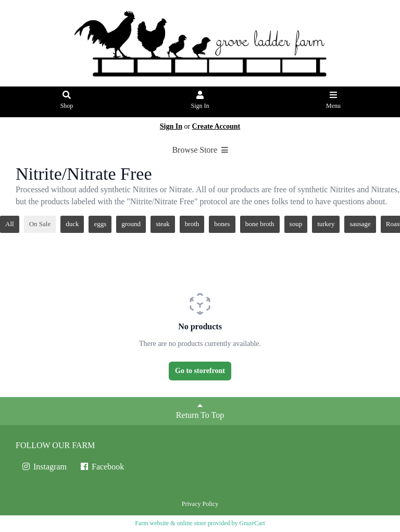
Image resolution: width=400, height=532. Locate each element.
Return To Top (200, 410)
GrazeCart (252, 523)
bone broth (260, 224)
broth (192, 224)
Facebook (102, 467)
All (10, 224)
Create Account (216, 126)
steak (163, 224)
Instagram (44, 467)
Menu (334, 101)
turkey (326, 224)
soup (296, 224)
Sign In (200, 101)
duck (72, 224)
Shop (67, 101)
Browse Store (200, 150)
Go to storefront (200, 371)
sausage (360, 224)
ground (131, 224)
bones (222, 224)
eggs (100, 224)
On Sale (40, 224)
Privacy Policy (200, 504)
